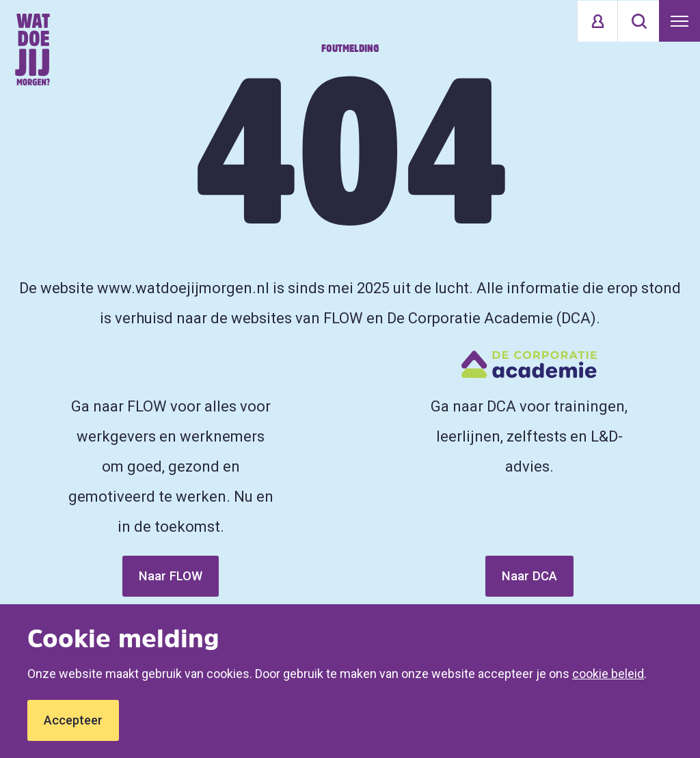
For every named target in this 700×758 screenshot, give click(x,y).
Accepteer (73, 720)
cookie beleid (608, 674)
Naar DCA (529, 576)
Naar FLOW (171, 576)
